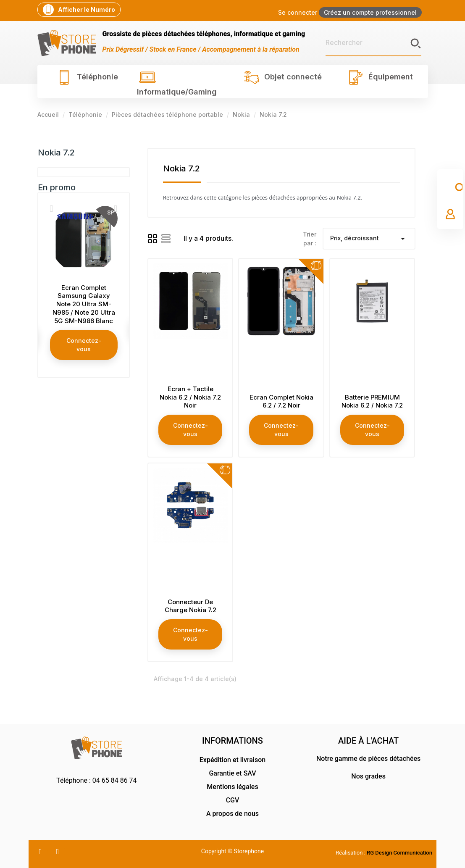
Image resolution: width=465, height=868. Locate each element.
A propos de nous (232, 814)
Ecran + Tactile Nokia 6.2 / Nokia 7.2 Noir (190, 397)
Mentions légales (232, 787)
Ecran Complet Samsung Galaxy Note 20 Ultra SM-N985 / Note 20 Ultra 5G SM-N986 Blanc (84, 304)
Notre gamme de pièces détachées (368, 759)
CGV (233, 800)
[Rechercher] (373, 43)
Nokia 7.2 (56, 153)
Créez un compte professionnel (370, 12)
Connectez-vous (84, 345)
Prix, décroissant (369, 239)
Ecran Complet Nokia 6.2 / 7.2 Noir (281, 401)
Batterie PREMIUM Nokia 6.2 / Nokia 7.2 (372, 401)
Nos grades (368, 776)
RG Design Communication (399, 853)
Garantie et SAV (232, 773)
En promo (57, 187)
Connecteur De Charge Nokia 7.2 (190, 606)
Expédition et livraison (232, 760)
